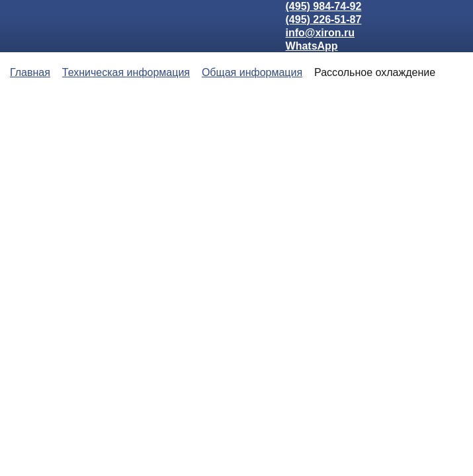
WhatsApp (312, 46)
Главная (30, 72)
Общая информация (252, 72)
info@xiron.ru (320, 33)
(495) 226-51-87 (324, 20)
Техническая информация (126, 72)
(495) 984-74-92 (324, 6)
